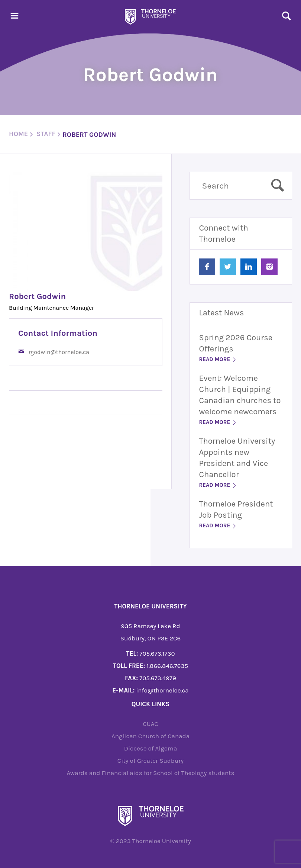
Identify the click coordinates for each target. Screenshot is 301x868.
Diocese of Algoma (151, 748)
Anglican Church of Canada (150, 736)
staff (46, 134)
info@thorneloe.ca (162, 690)
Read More (218, 359)
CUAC (150, 724)
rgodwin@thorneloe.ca (59, 352)
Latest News (221, 313)
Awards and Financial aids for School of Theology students (150, 773)
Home (18, 134)
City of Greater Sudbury (151, 761)
